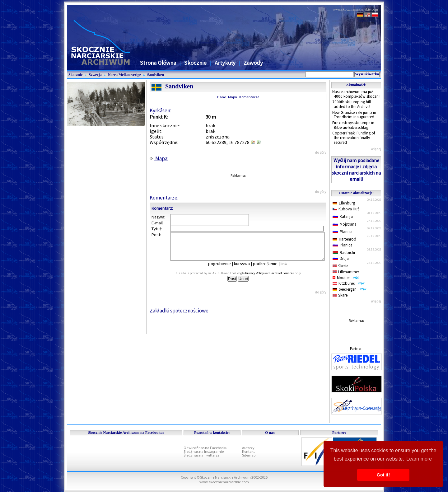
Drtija (341, 258)
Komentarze (249, 97)
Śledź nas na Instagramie (204, 451)
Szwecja (95, 75)
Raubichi (344, 253)
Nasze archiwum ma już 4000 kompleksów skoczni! (356, 94)
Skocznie (195, 63)
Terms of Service (288, 279)
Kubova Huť (346, 209)
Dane (222, 97)
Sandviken (156, 75)
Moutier (346, 278)
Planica (343, 232)
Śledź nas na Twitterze (201, 455)
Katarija (343, 216)
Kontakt (248, 451)
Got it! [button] (383, 475)
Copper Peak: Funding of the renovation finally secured (354, 138)
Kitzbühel (349, 283)
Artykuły (225, 63)
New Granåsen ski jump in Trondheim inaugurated (354, 115)
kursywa (246, 269)
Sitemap (249, 455)
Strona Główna (158, 63)
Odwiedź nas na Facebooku (205, 448)
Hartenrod (344, 239)
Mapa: (159, 158)
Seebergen (350, 289)
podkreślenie (270, 269)
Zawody (253, 63)
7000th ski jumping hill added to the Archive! (352, 104)
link (288, 269)
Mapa (233, 97)
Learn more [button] (419, 459)
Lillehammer (346, 272)
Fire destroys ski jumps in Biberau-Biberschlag (353, 125)
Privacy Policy (261, 279)
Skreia (341, 266)
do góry (321, 152)
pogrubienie (224, 269)
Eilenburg (344, 203)
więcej (376, 149)
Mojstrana (345, 224)
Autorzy (248, 448)
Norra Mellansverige (124, 75)
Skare (340, 295)
